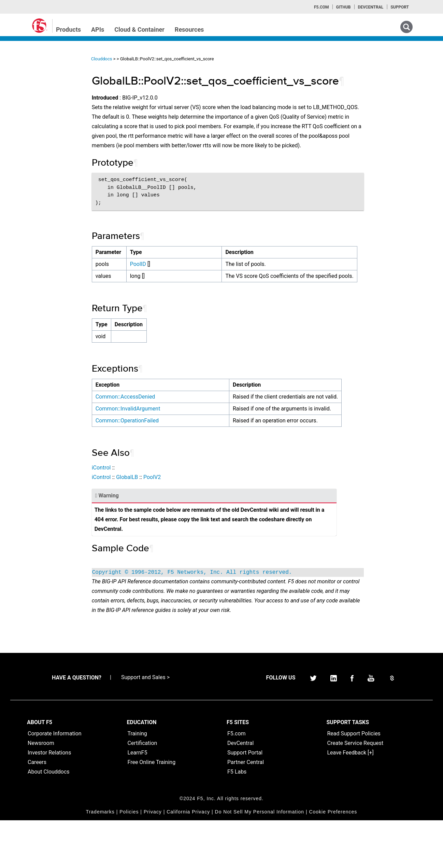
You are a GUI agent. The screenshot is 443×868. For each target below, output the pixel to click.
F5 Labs (237, 819)
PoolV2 (183, 515)
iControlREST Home (35, 91)
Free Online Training (152, 810)
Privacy (153, 859)
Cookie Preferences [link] (333, 859)
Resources (189, 29)
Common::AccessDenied (156, 416)
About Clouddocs (49, 819)
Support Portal (245, 800)
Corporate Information (55, 781)
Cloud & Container (139, 29)
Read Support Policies (354, 781)
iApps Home (27, 79)
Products (68, 29)
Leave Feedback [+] (351, 800)
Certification (142, 791)
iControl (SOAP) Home (38, 103)
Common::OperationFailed (158, 459)
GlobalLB (158, 515)
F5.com (321, 7)
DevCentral (240, 791)
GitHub (343, 7)
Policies (129, 859)
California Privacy (188, 859)
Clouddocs (133, 59)
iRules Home (28, 116)
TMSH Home (28, 140)
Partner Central (246, 810)
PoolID (167, 274)
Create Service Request (355, 791)
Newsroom (41, 791)
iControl (132, 506)
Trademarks (100, 859)
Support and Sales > (145, 725)
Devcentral (370, 7)
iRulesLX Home (31, 128)
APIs (98, 29)
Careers (37, 810)
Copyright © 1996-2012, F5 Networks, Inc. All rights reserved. (223, 611)
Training (137, 781)
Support (400, 7)
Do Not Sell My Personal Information (260, 859)
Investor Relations (49, 800)
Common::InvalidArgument (159, 437)
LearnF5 (138, 800)
